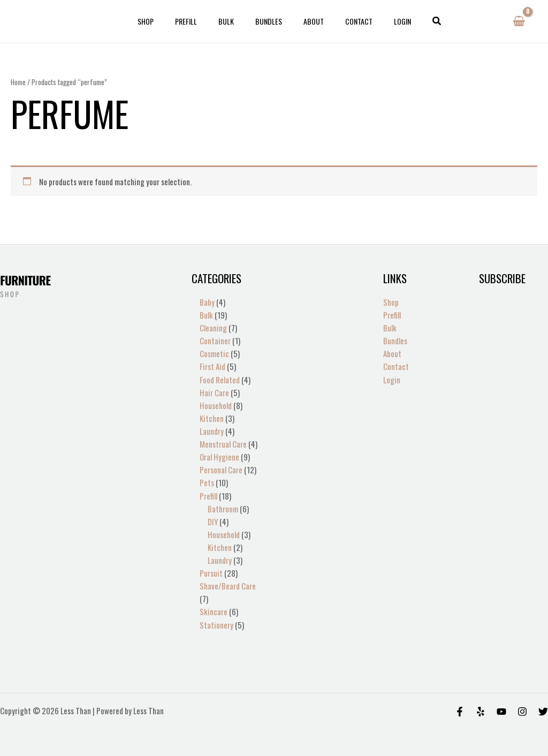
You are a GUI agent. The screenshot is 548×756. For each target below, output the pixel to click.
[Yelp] (481, 710)
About (307, 21)
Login (383, 21)
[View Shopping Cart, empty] (519, 21)
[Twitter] (543, 710)
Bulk (233, 21)
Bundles (269, 21)
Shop (165, 21)
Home (18, 82)
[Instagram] (522, 710)
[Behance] (501, 710)
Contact (346, 21)
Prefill (199, 21)
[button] (415, 21)
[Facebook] (460, 710)
